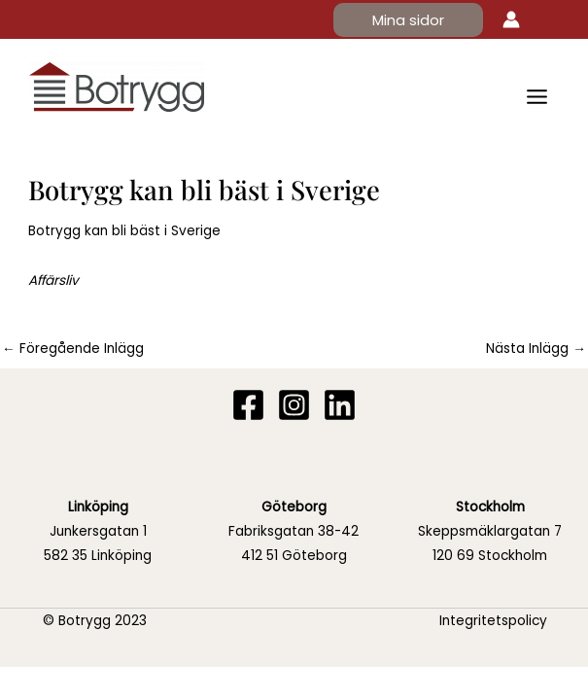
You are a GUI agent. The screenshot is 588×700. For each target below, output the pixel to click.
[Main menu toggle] (537, 96)
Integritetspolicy (493, 621)
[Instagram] (294, 405)
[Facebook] (248, 405)
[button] (408, 20)
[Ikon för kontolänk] (511, 19)
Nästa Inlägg (536, 349)
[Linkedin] (340, 405)
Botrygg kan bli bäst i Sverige (124, 231)
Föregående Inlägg (73, 349)
